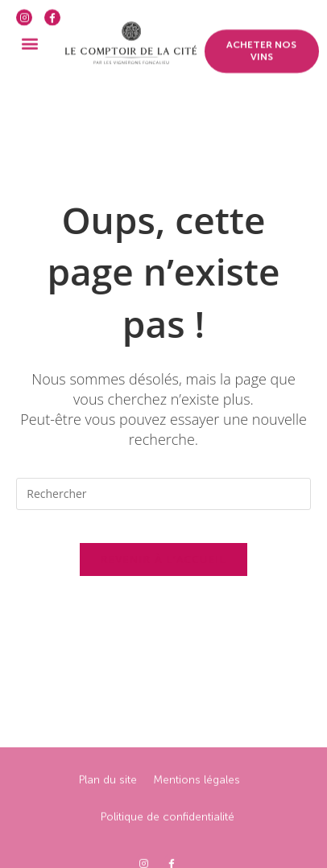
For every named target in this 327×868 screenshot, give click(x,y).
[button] (29, 35)
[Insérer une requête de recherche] (163, 494)
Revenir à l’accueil (163, 559)
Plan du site (108, 823)
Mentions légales (197, 823)
